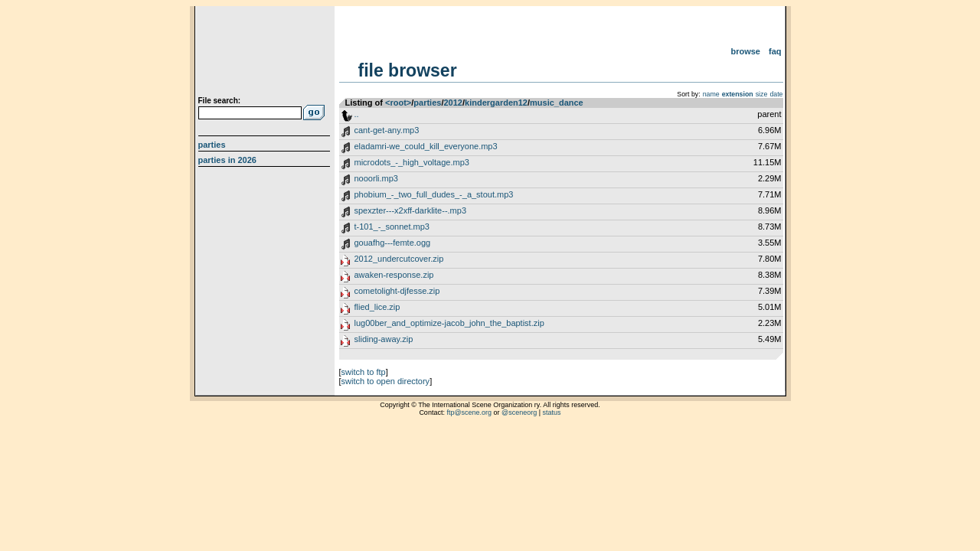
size (762, 94)
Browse (745, 51)
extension (738, 94)
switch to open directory (386, 381)
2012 (452, 103)
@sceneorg (519, 412)
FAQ (775, 51)
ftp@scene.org (469, 412)
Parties (212, 145)
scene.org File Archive (266, 54)
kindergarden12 (496, 103)
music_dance (557, 103)
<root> (398, 103)
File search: (220, 101)
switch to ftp (364, 372)
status (552, 412)
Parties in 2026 (227, 160)
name (711, 94)
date (776, 94)
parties (427, 103)
